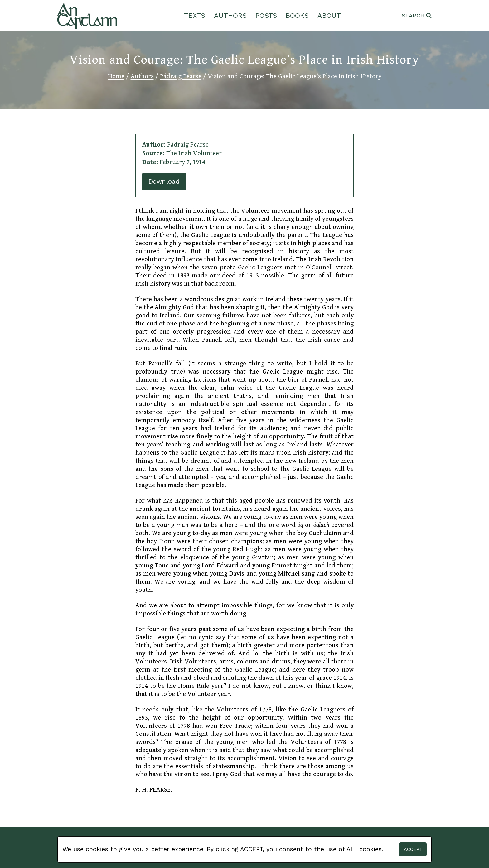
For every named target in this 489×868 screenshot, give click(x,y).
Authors (230, 15)
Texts (195, 15)
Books (297, 15)
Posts (266, 15)
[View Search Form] (417, 16)
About (329, 15)
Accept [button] (413, 849)
